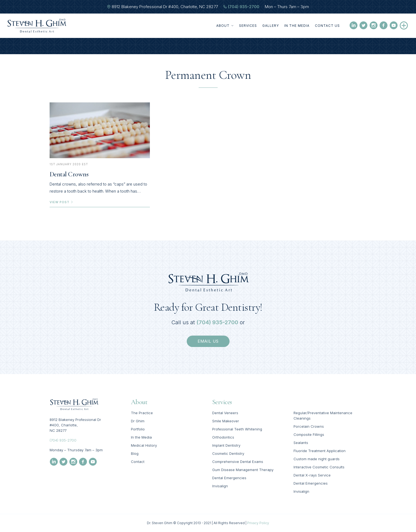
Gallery (271, 26)
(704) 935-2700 (244, 7)
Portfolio (138, 429)
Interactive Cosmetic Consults (319, 467)
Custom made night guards (317, 459)
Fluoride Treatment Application (320, 451)
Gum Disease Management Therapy (243, 470)
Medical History (144, 445)
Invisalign (220, 486)
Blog (135, 453)
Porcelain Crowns (309, 426)
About (225, 26)
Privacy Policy (258, 523)
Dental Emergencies (229, 478)
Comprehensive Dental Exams (238, 462)
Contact (138, 462)
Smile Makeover (226, 421)
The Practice (142, 413)
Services (248, 26)
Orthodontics (223, 437)
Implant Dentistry (226, 445)
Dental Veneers (225, 413)
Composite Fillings (309, 434)
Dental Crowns (69, 174)
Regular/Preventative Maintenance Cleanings (323, 416)
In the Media (297, 26)
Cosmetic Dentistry (228, 453)
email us (208, 341)
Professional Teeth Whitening (237, 429)
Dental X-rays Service (312, 475)
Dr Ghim (138, 421)
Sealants (301, 443)
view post (62, 202)
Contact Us (327, 26)
